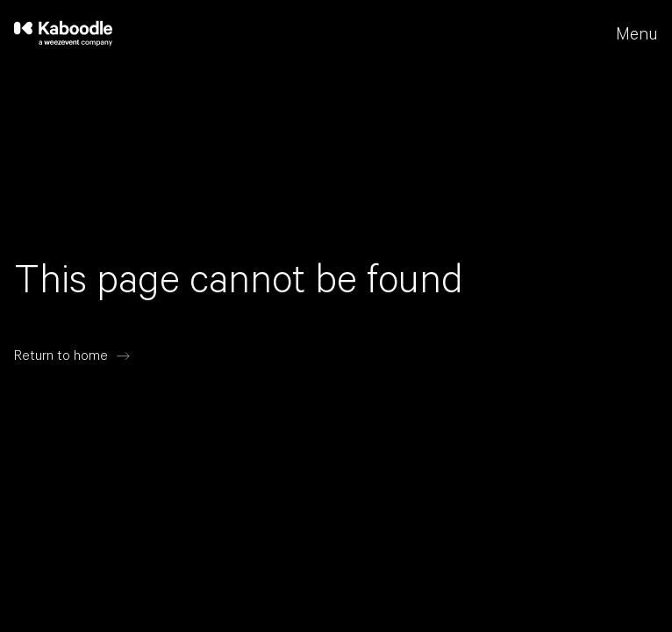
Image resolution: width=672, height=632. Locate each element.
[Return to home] (72, 356)
